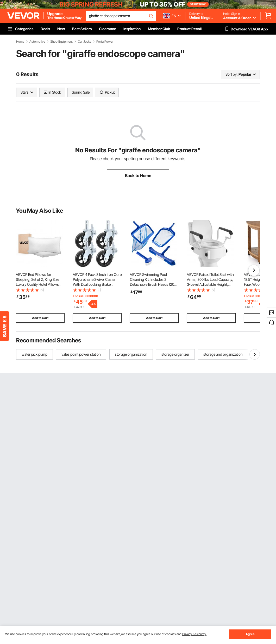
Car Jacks (84, 42)
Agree (250, 634)
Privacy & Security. (194, 634)
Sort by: (231, 74)
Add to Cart (40, 318)
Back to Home (138, 175)
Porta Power (105, 42)
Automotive (37, 42)
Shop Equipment (61, 42)
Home (20, 42)
